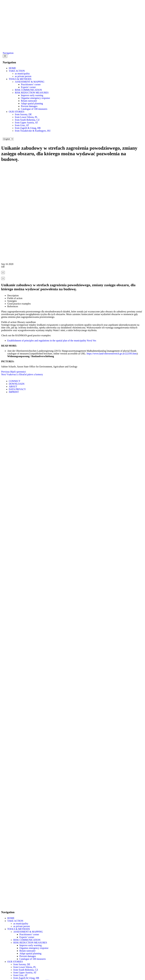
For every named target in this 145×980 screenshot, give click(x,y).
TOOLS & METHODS (20, 79)
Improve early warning (32, 95)
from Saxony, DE (23, 114)
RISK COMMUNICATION (28, 90)
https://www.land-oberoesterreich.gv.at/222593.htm (112, 354)
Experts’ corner (28, 87)
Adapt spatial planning (32, 103)
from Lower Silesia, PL (26, 117)
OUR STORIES (17, 112)
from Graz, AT (22, 125)
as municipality (22, 74)
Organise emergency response (35, 98)
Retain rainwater (29, 101)
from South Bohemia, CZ (27, 120)
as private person (23, 76)
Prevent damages (29, 106)
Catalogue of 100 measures (34, 109)
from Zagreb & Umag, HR (28, 128)
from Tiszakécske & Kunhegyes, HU (33, 131)
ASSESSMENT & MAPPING (30, 82)
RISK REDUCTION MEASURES (32, 93)
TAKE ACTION (17, 71)
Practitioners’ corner (31, 84)
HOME (12, 68)
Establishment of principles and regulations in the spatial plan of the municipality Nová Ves (52, 341)
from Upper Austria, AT (26, 123)
